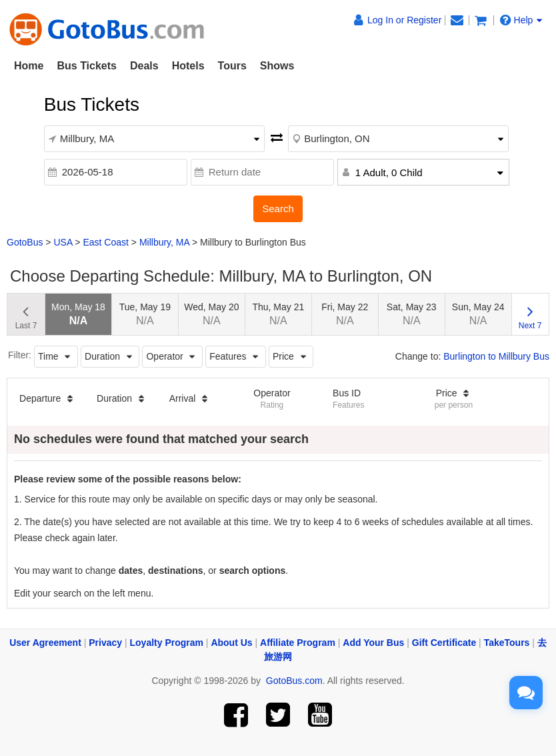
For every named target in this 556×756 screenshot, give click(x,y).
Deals (144, 66)
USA (63, 242)
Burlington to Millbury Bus (496, 356)
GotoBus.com (294, 681)
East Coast (105, 242)
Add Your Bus (373, 643)
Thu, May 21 (278, 314)
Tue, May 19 (145, 314)
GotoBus (25, 242)
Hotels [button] (188, 66)
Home (29, 66)
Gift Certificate (444, 643)
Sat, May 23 (412, 314)
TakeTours (507, 643)
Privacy (105, 643)
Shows (277, 66)
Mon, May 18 (78, 314)
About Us (231, 643)
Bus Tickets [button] (87, 66)
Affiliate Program (298, 643)
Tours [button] (232, 66)
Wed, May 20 (211, 314)
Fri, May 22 (345, 314)
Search (278, 209)
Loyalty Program (167, 643)
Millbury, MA (164, 242)
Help (521, 20)
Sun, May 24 (478, 314)
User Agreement (45, 643)
